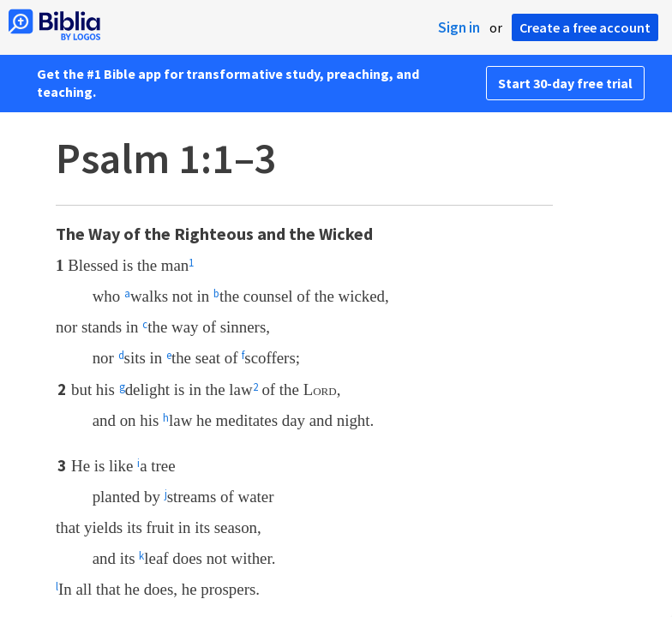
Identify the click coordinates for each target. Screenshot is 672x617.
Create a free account (585, 27)
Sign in (459, 27)
